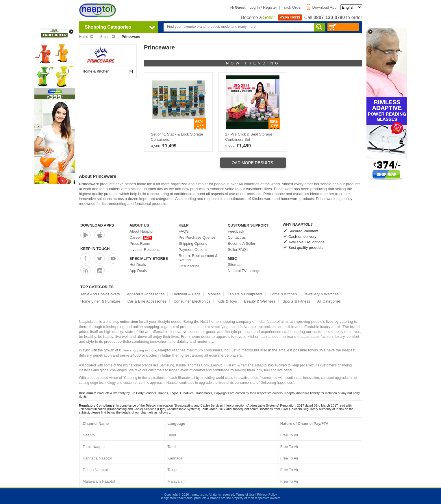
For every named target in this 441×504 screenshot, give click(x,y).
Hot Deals (138, 265)
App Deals (138, 271)
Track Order (292, 7)
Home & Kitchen (96, 71)
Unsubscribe (189, 266)
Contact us (237, 237)
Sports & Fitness (296, 301)
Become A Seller (241, 243)
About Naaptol (141, 231)
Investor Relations (144, 250)
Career (141, 237)
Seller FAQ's (238, 250)
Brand (108, 37)
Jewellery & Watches (321, 294)
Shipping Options (193, 243)
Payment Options (193, 250)
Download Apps (97, 225)
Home (86, 37)
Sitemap (235, 265)
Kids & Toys (227, 301)
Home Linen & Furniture (100, 301)
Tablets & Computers (245, 294)
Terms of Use (245, 494)
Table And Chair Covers (100, 294)
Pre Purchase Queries (197, 237)
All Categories (329, 301)
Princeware (89, 184)
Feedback (236, 231)
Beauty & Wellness (260, 301)
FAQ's (184, 231)
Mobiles (214, 294)
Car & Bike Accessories (147, 301)
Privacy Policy (267, 494)
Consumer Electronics (192, 301)
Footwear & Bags (186, 294)
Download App (322, 7)
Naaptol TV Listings (244, 271)
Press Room (140, 243)
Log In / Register (263, 7)
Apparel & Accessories (146, 294)
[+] (131, 71)
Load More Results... (253, 163)
